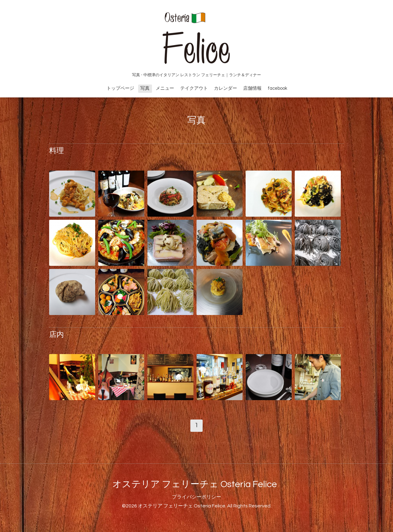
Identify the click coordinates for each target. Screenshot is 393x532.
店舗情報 (252, 88)
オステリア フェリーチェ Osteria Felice (195, 484)
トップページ (120, 88)
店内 (56, 335)
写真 (145, 88)
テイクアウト (194, 88)
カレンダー (226, 88)
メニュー (165, 88)
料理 (56, 151)
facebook (277, 88)
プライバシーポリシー (196, 497)
